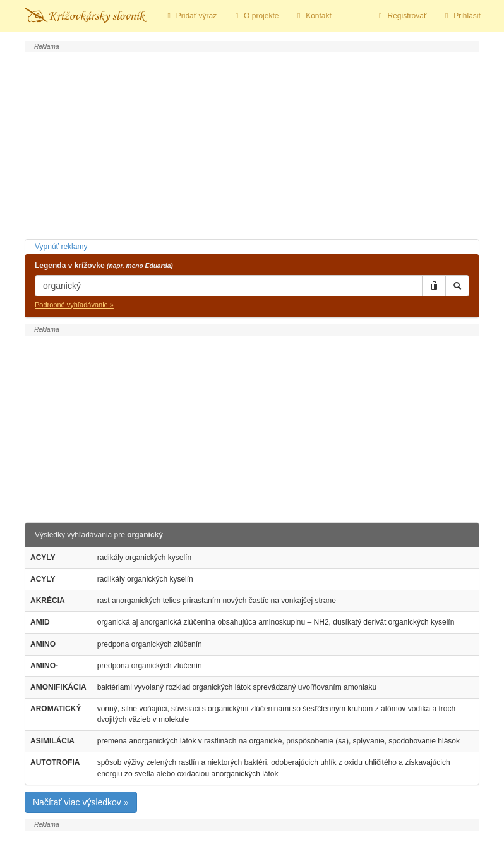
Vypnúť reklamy (61, 247)
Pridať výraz (190, 16)
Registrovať (401, 16)
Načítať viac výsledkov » (81, 802)
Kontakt (312, 16)
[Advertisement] (252, 144)
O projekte (255, 16)
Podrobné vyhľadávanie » (74, 305)
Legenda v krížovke (104, 266)
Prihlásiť (461, 16)
